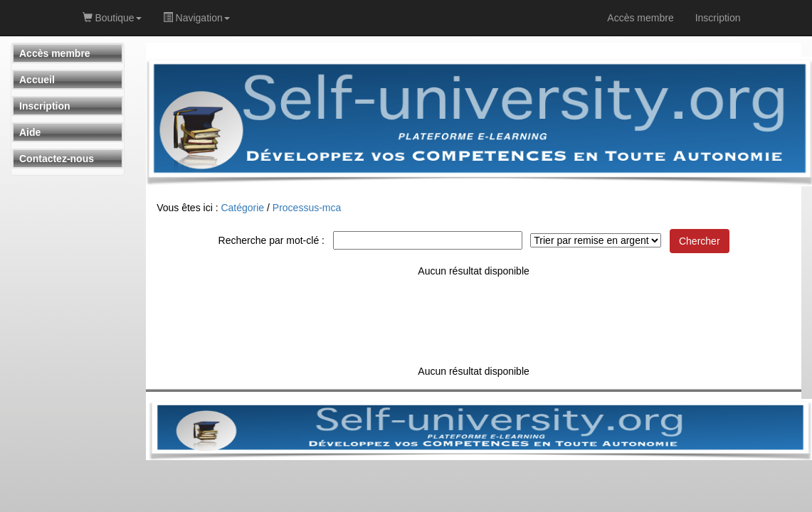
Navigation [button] (196, 18)
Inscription (45, 106)
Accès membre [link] (640, 18)
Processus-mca (307, 208)
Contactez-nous (57, 159)
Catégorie (242, 208)
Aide (30, 132)
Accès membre (55, 53)
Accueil (37, 80)
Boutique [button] (112, 18)
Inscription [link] (718, 18)
